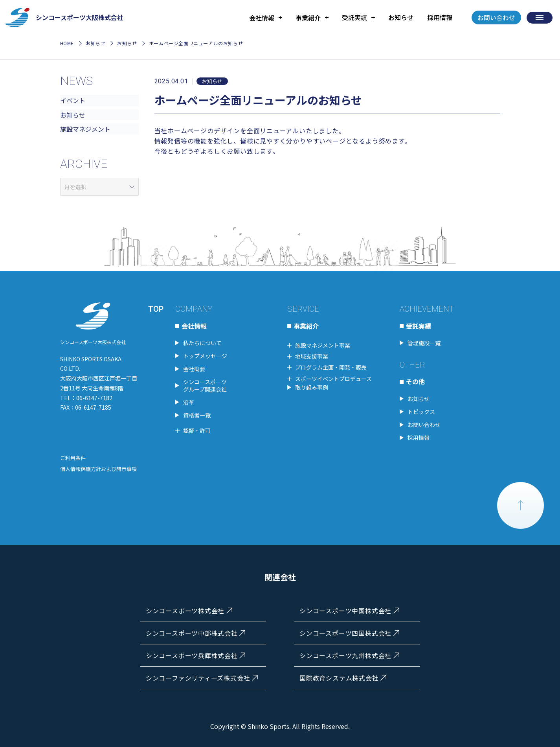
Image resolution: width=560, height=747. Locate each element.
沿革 (189, 401)
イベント (73, 101)
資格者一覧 (197, 414)
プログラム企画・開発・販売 (331, 366)
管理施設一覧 (424, 342)
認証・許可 (197, 429)
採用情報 (439, 18)
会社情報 (194, 324)
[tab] (265, 18)
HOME (67, 43)
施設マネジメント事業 (323, 344)
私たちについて (202, 342)
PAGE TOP (521, 504)
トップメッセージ (205, 355)
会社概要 (194, 368)
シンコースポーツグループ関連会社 (205, 384)
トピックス (421, 410)
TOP (156, 308)
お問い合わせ (496, 18)
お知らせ (400, 18)
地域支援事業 (312, 355)
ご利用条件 (73, 457)
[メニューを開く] (540, 18)
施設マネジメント (85, 129)
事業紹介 (306, 324)
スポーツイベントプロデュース (333, 377)
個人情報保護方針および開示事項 (98, 468)
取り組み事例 (312, 386)
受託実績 (419, 324)
